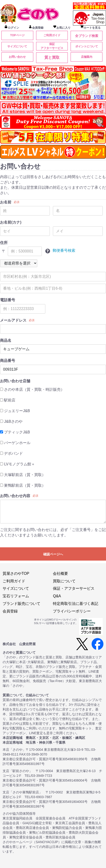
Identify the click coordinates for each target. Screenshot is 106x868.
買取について (64, 581)
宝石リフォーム (16, 596)
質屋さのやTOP (16, 573)
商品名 (6, 340)
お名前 (6, 202)
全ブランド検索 (87, 36)
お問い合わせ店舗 (15, 381)
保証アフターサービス (52, 46)
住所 (4, 243)
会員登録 (10, 611)
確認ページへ (53, 554)
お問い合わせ (17, 57)
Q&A (57, 596)
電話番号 (8, 300)
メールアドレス (13, 320)
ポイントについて (87, 46)
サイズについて (17, 46)
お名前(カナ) (11, 222)
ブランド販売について (21, 604)
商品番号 (8, 361)
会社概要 (60, 573)
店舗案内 (87, 57)
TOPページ (17, 35)
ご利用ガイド (52, 35)
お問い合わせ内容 (15, 496)
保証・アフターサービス (74, 588)
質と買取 (52, 57)
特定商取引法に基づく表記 (76, 604)
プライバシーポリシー (72, 611)
